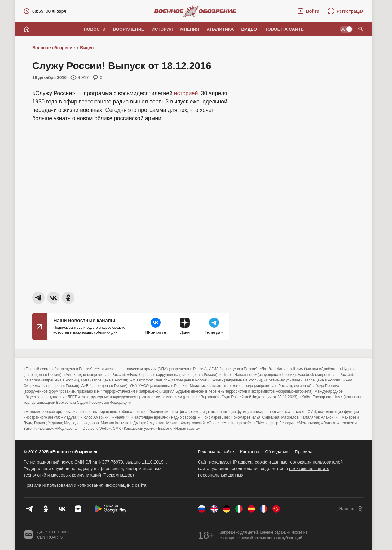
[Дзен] (78, 509)
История (162, 29)
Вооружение (128, 29)
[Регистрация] (346, 11)
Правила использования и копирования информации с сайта (85, 485)
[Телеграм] (30, 509)
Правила (304, 452)
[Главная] (27, 29)
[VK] (62, 509)
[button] (308, 11)
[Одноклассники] (46, 509)
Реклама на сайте (216, 452)
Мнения (190, 29)
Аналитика (220, 29)
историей (186, 93)
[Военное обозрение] (195, 11)
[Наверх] (351, 509)
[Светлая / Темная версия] (346, 29)
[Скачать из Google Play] (111, 509)
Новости (95, 29)
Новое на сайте (284, 29)
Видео (249, 29)
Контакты (249, 452)
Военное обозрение (53, 48)
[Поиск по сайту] (361, 29)
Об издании (277, 452)
